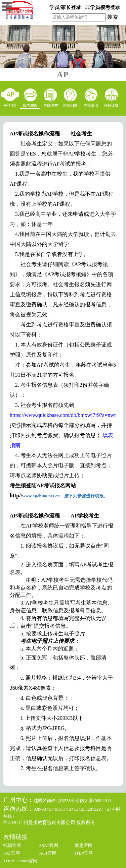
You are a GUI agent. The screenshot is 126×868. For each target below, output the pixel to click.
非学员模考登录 (103, 7)
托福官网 (12, 845)
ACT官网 (48, 853)
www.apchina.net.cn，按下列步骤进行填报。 (65, 496)
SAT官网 (12, 853)
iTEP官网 (84, 853)
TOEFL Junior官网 (20, 861)
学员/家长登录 (65, 7)
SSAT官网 (48, 845)
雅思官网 (84, 845)
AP (63, 74)
